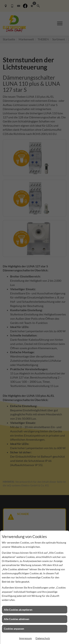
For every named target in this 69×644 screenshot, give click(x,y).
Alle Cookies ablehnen (17, 619)
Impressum (25, 638)
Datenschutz (43, 638)
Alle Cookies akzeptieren (18, 610)
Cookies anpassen (14, 629)
